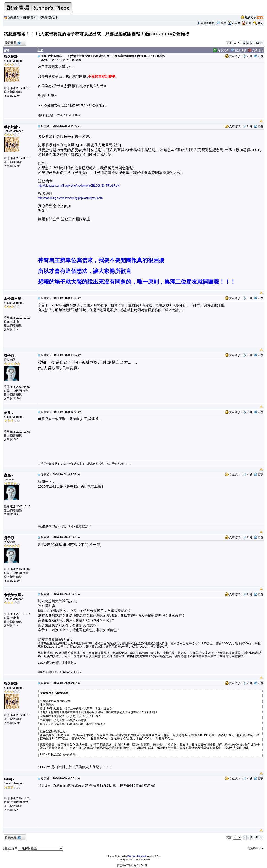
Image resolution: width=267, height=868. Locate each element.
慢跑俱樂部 (29, 17)
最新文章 (251, 17)
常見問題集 (208, 23)
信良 (9, 413)
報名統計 (12, 57)
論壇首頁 (14, 17)
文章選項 (255, 50)
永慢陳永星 (14, 299)
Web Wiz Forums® (137, 856)
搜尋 (221, 23)
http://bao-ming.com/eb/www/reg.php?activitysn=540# (71, 198)
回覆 (260, 56)
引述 (250, 56)
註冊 (249, 23)
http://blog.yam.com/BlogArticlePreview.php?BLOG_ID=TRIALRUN (79, 186)
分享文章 (221, 50)
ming (9, 779)
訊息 (40, 50)
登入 (260, 23)
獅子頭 (10, 356)
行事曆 (234, 23)
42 (257, 43)
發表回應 (12, 43)
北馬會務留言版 (49, 17)
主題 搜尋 (238, 50)
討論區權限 (256, 848)
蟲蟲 (9, 475)
